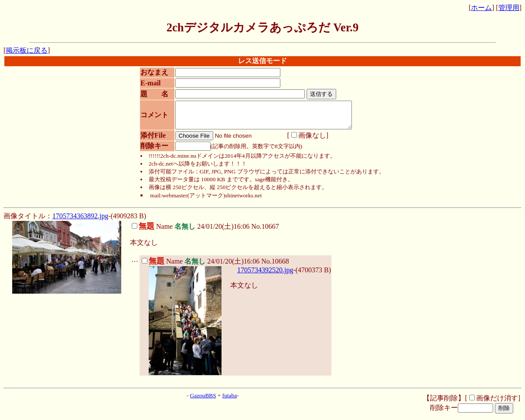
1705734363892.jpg (80, 221)
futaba (230, 401)
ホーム (481, 8)
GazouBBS (203, 401)
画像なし (306, 141)
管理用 (509, 8)
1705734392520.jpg (265, 275)
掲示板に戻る (27, 50)
